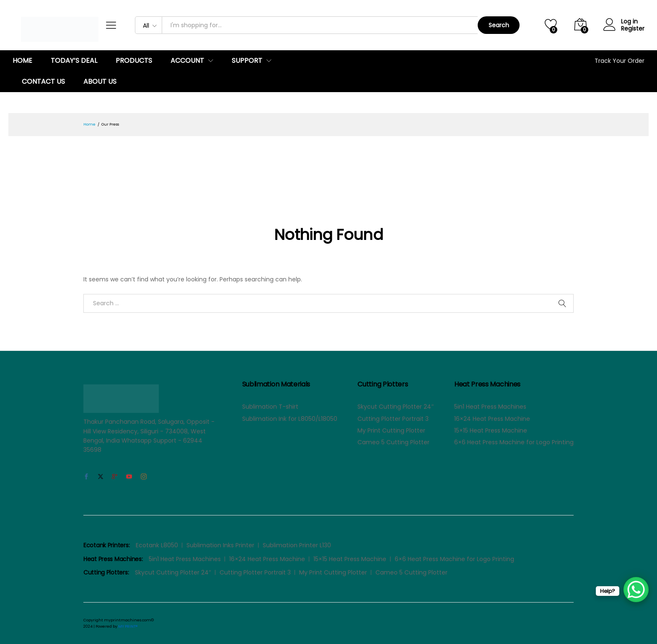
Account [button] (187, 61)
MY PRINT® (128, 626)
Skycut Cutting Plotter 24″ (396, 407)
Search (499, 25)
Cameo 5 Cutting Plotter (393, 442)
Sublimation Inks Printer (220, 545)
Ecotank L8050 (157, 545)
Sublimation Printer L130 (297, 545)
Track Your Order (619, 61)
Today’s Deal (74, 61)
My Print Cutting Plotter (391, 430)
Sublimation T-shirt (270, 407)
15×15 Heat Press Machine (491, 430)
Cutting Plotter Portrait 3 (393, 419)
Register (633, 29)
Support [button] (247, 61)
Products (134, 61)
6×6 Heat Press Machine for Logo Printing (514, 442)
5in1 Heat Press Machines (490, 407)
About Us (100, 82)
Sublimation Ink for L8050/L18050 (290, 419)
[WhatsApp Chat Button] (636, 590)
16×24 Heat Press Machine (492, 419)
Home (22, 61)
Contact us (43, 82)
